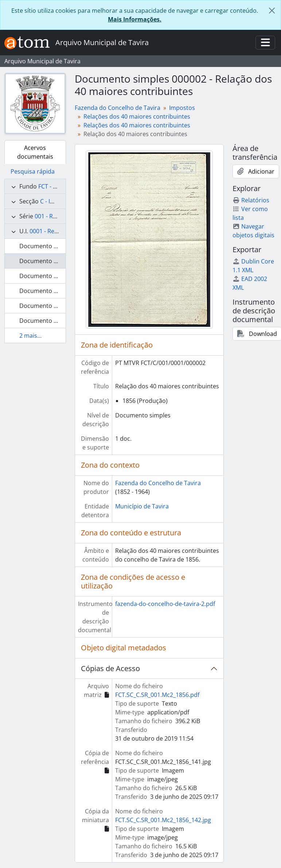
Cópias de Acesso (110, 668)
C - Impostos (57, 201)
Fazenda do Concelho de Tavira (118, 108)
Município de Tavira (142, 506)
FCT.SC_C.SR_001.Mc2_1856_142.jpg (163, 820)
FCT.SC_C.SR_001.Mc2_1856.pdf (157, 695)
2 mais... (30, 336)
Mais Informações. (135, 19)
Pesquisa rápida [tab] (33, 171)
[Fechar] (272, 11)
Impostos (182, 108)
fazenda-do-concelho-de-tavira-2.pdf (165, 604)
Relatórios (251, 200)
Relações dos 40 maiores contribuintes (137, 116)
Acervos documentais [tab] (35, 152)
